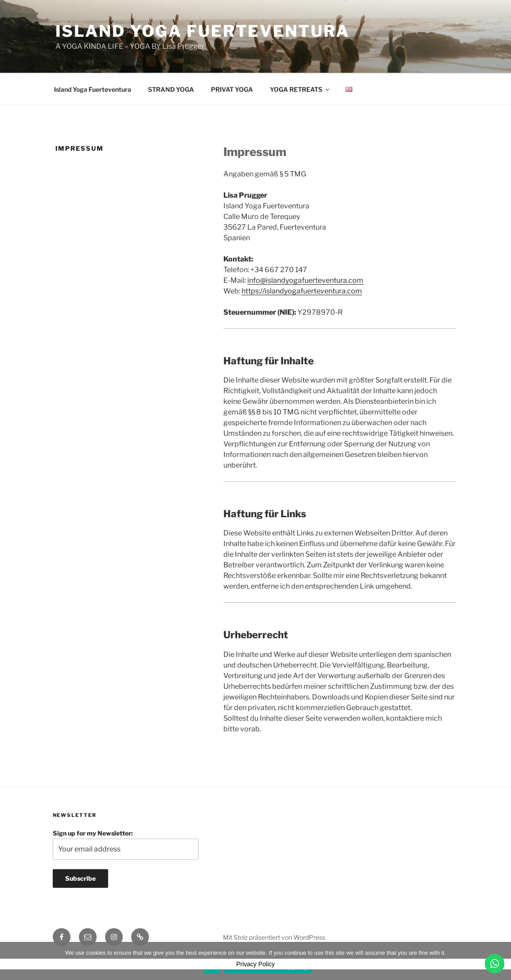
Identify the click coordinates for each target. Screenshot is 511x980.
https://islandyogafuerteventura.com (302, 291)
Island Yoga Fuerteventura (203, 31)
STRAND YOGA (171, 89)
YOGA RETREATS (300, 89)
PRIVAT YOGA (232, 89)
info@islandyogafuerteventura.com (305, 280)
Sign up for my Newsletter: (126, 845)
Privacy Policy (255, 964)
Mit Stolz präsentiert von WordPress (274, 937)
